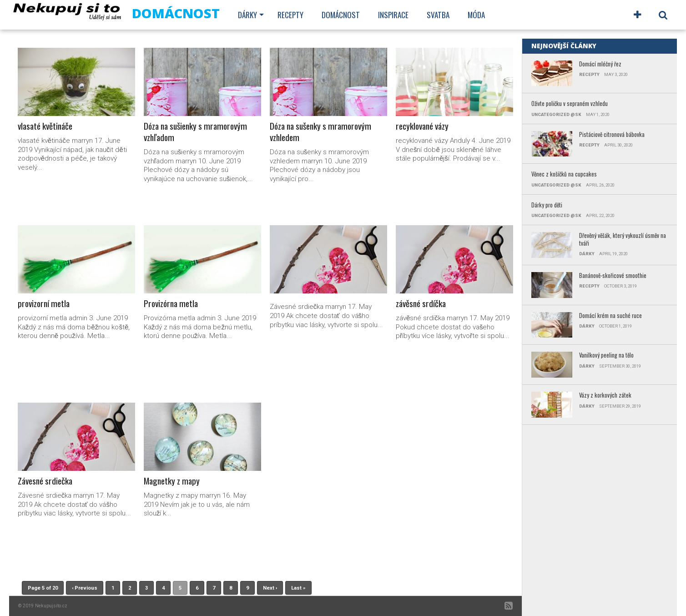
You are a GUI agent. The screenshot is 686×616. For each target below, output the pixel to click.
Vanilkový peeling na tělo (606, 356)
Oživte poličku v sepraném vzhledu (570, 104)
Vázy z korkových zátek (605, 396)
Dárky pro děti (547, 205)
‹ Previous (85, 588)
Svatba (438, 15)
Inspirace (393, 15)
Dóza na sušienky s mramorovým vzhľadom (195, 132)
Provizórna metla (171, 304)
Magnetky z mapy (172, 481)
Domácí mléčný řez (600, 64)
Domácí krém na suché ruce (610, 316)
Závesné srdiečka (45, 481)
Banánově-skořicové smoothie (613, 276)
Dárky (247, 15)
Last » (298, 588)
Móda (476, 15)
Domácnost (341, 15)
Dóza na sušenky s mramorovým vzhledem (320, 132)
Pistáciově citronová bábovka (612, 135)
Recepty (290, 15)
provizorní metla (44, 304)
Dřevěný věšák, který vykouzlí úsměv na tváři (623, 240)
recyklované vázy (422, 126)
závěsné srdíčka (421, 304)
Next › (270, 588)
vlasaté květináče (45, 126)
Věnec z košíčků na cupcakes (564, 174)
